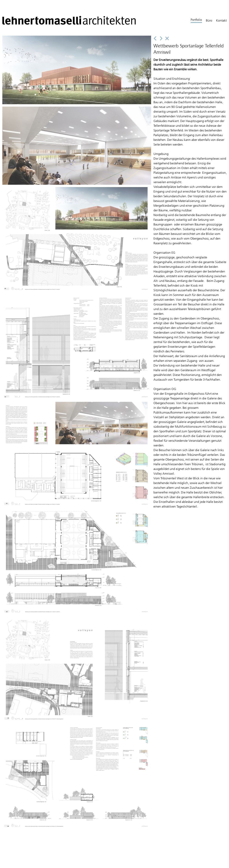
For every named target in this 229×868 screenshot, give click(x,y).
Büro (209, 20)
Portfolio (196, 20)
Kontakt (221, 20)
